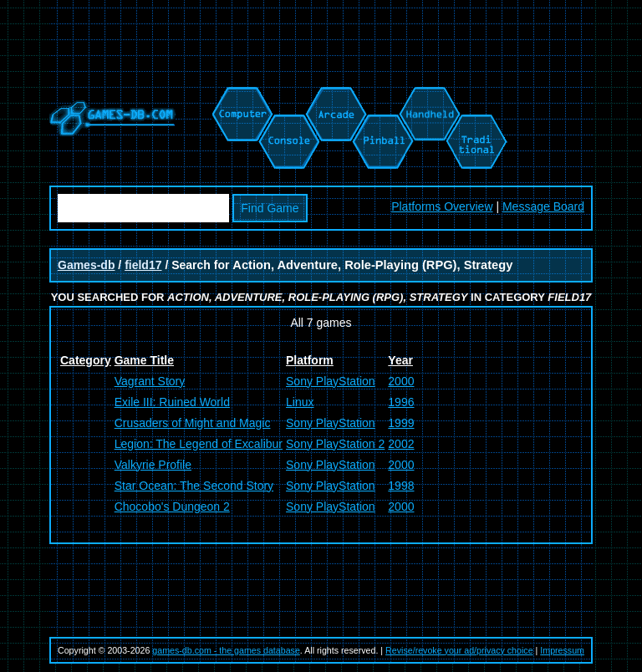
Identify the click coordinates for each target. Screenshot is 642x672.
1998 (401, 486)
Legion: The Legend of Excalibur (199, 444)
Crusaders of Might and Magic (193, 423)
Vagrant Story (150, 381)
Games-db (86, 265)
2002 (401, 444)
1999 (401, 423)
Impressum (562, 650)
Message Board (543, 206)
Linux (300, 402)
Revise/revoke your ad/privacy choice (459, 650)
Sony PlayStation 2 (335, 444)
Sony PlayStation (331, 381)
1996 (401, 402)
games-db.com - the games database (226, 650)
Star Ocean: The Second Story (194, 486)
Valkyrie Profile (153, 465)
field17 (143, 265)
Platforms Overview (442, 206)
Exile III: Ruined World (172, 402)
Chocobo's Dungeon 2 (172, 507)
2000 (401, 381)
